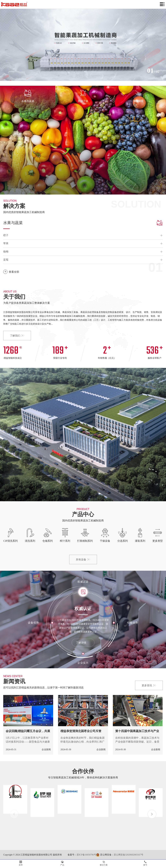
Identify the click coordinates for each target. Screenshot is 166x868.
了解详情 (83, 643)
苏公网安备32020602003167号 (129, 855)
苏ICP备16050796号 (86, 855)
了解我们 (17, 336)
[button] (152, 814)
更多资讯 (149, 685)
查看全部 (11, 272)
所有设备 (83, 560)
